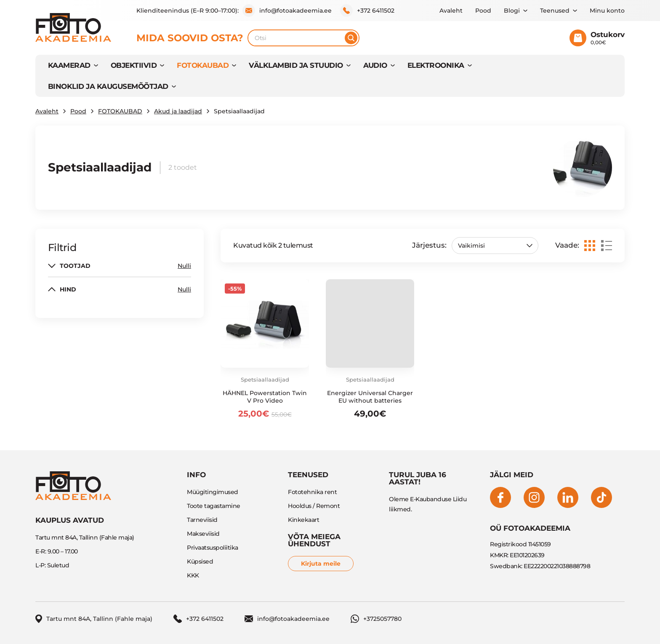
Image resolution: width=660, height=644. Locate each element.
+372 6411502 (367, 11)
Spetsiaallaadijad (265, 379)
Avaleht (451, 11)
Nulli (184, 266)
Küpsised (200, 561)
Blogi (512, 11)
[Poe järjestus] (495, 246)
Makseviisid (203, 534)
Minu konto (607, 11)
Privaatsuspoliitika (213, 548)
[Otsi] (351, 38)
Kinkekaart (303, 520)
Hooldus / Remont (314, 506)
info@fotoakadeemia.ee (287, 11)
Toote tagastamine (214, 506)
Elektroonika (436, 65)
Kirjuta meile (321, 564)
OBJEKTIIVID (134, 65)
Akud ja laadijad (178, 111)
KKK (193, 575)
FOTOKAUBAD (203, 65)
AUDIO (375, 65)
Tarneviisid (202, 520)
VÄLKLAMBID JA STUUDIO (296, 65)
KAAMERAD (69, 65)
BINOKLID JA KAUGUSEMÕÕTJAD (108, 86)
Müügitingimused (213, 492)
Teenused (555, 11)
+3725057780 (376, 619)
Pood (483, 11)
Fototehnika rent (312, 492)
